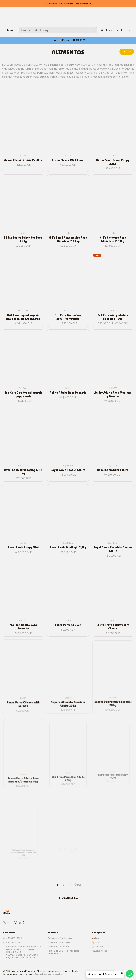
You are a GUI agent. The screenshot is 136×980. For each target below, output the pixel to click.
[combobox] (58, 30)
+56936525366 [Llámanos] (12, 938)
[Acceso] (110, 30)
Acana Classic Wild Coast (68, 151)
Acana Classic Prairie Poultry (23, 154)
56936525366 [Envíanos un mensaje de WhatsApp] (12, 942)
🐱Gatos (96, 942)
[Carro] (127, 30)
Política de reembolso (59, 942)
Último (78, 885)
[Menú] (8, 30)
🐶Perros (64, 40)
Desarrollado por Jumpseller (49, 974)
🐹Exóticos (98, 947)
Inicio (53, 40)
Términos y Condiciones (60, 938)
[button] (127, 52)
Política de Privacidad (59, 947)
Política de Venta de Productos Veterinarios (63, 952)
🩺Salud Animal (100, 951)
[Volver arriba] (68, 898)
